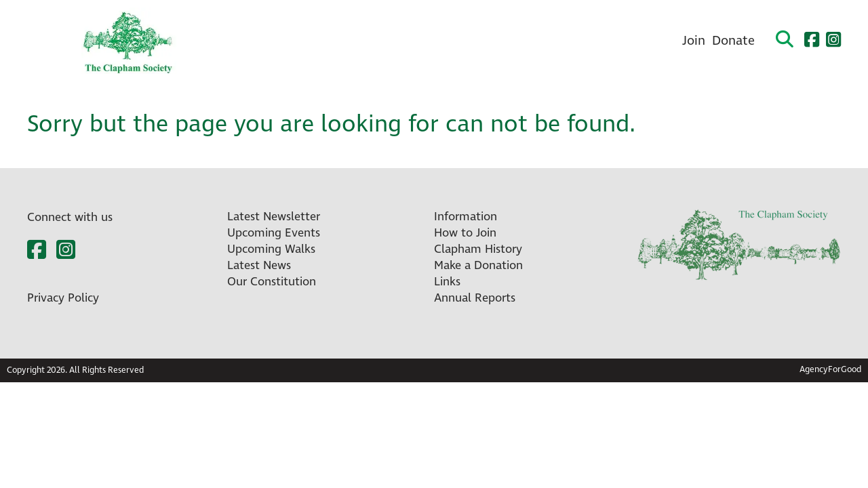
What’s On (293, 41)
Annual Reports (475, 298)
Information (466, 217)
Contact (642, 41)
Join (694, 41)
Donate (733, 41)
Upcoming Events (274, 233)
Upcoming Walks (271, 249)
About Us (457, 41)
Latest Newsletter (274, 217)
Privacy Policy (63, 298)
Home (226, 41)
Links (447, 282)
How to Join (465, 233)
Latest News (259, 266)
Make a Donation (478, 266)
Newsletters (376, 41)
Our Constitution (272, 282)
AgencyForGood (830, 370)
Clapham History (551, 41)
